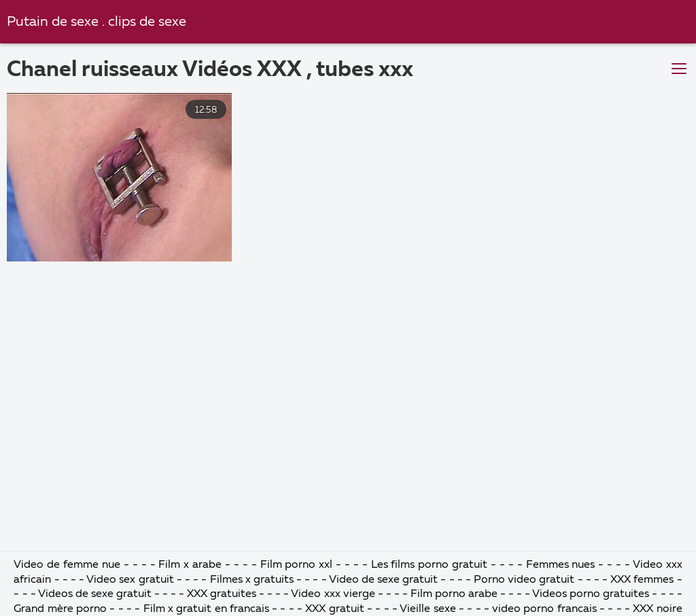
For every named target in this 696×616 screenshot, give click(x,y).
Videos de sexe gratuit (96, 594)
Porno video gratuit (524, 580)
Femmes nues (561, 565)
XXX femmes (642, 580)
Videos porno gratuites (591, 594)
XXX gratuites (222, 594)
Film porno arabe (454, 594)
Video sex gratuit (130, 580)
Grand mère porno (62, 609)
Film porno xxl (298, 565)
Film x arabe (190, 565)
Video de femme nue (67, 565)
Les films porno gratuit (430, 565)
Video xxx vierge (333, 594)
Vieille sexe (428, 609)
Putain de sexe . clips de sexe (97, 22)
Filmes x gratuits (252, 580)
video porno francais (544, 609)
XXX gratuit (334, 609)
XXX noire (657, 609)
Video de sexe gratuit (384, 580)
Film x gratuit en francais (206, 609)
